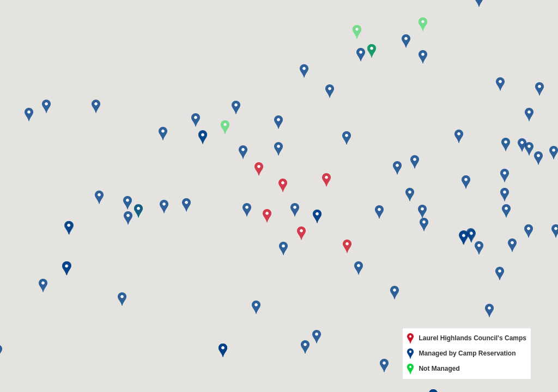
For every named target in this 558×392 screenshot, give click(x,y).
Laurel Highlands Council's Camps (467, 339)
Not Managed (433, 369)
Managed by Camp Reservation (462, 354)
